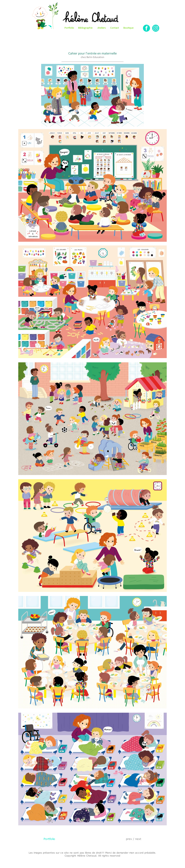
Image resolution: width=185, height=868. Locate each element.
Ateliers (102, 28)
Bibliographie (85, 28)
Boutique (128, 28)
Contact (115, 28)
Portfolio (69, 28)
